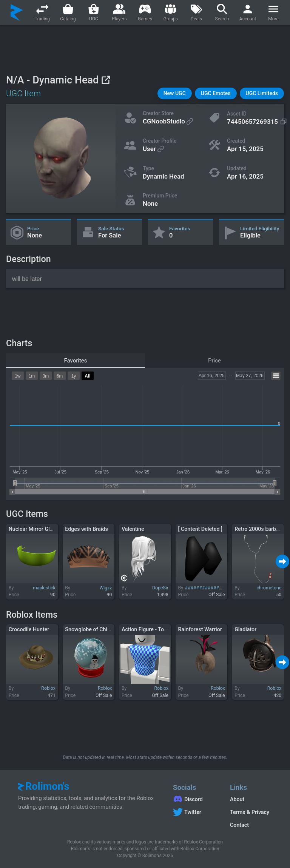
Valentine (133, 529)
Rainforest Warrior (200, 629)
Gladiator (245, 629)
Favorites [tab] (75, 361)
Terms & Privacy (250, 812)
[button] (175, 93)
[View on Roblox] (106, 80)
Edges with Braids (86, 529)
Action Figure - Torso (147, 629)
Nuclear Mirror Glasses (36, 529)
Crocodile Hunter (29, 629)
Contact (239, 825)
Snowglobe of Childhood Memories (107, 629)
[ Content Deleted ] (200, 529)
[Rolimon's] (17, 12)
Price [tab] (214, 361)
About (237, 799)
